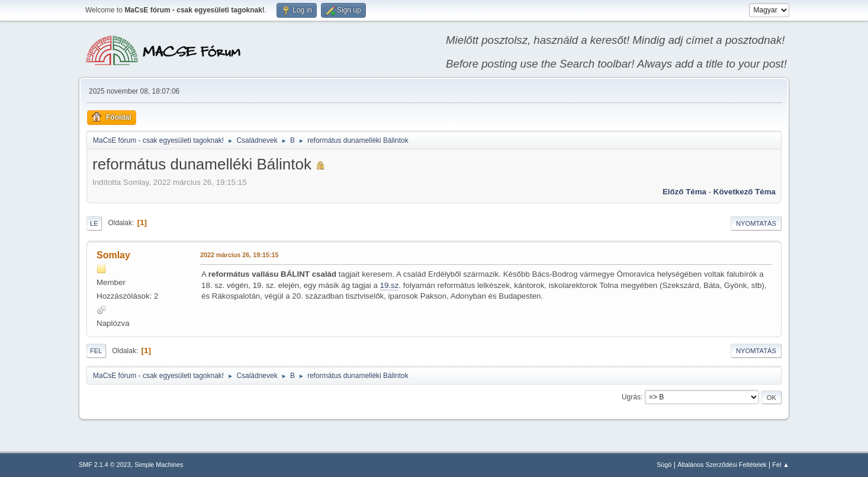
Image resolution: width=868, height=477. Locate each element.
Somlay (113, 255)
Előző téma (684, 192)
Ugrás (631, 397)
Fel (96, 351)
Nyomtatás (756, 223)
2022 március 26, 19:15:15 (239, 255)
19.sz (390, 285)
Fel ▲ (781, 465)
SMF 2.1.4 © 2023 (105, 465)
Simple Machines (159, 465)
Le (94, 223)
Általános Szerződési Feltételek (722, 465)
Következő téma (745, 192)
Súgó (664, 465)
